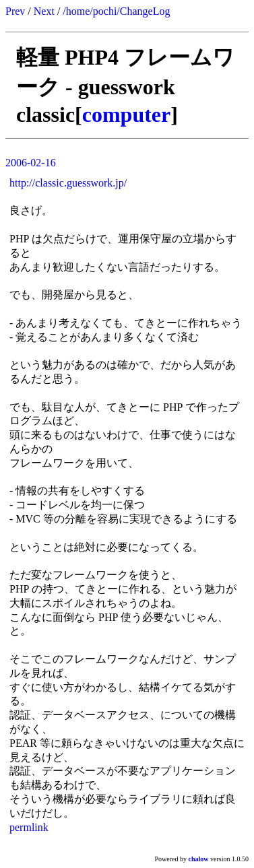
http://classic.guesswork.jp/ (68, 183)
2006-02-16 (31, 163)
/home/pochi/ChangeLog (116, 11)
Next (44, 11)
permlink (29, 827)
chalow (199, 859)
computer (127, 114)
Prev (15, 11)
